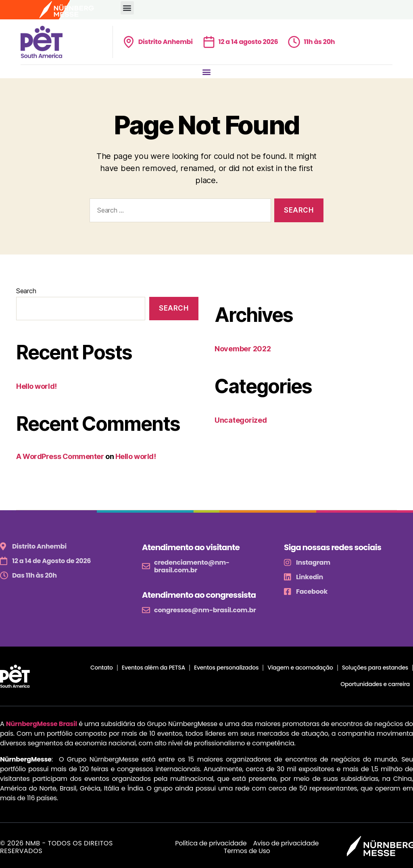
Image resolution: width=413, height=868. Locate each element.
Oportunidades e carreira (375, 684)
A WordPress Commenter (60, 456)
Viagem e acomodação (300, 668)
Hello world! (37, 386)
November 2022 (243, 349)
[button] (127, 8)
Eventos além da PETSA (153, 668)
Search (26, 291)
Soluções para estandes (375, 668)
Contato (102, 668)
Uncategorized (241, 420)
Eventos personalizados (226, 668)
